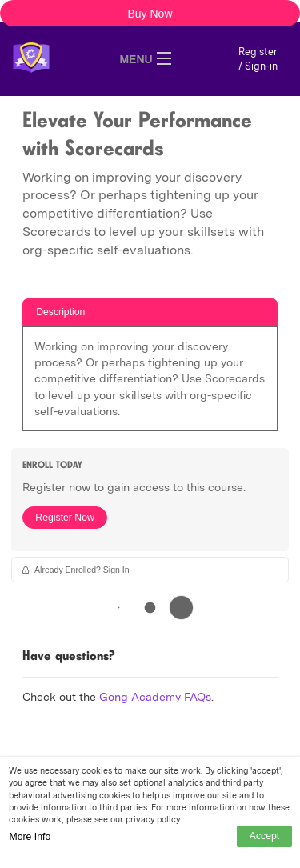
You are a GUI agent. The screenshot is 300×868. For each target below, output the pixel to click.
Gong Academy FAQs (155, 697)
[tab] (150, 312)
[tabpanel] (150, 384)
